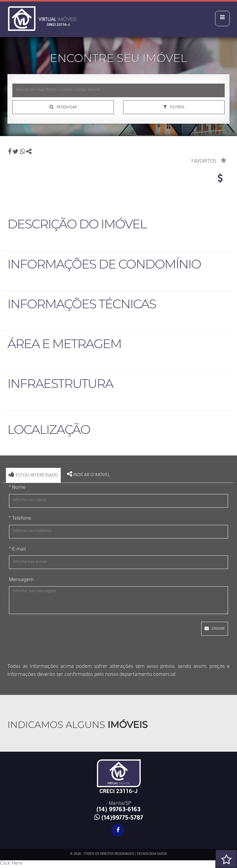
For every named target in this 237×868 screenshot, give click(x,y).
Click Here (11, 864)
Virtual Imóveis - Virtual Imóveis (61, 17)
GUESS (162, 854)
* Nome (17, 488)
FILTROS (177, 108)
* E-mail (17, 550)
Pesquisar (67, 108)
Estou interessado (33, 475)
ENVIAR (218, 629)
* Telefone (20, 519)
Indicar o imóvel (89, 474)
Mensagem (21, 580)
